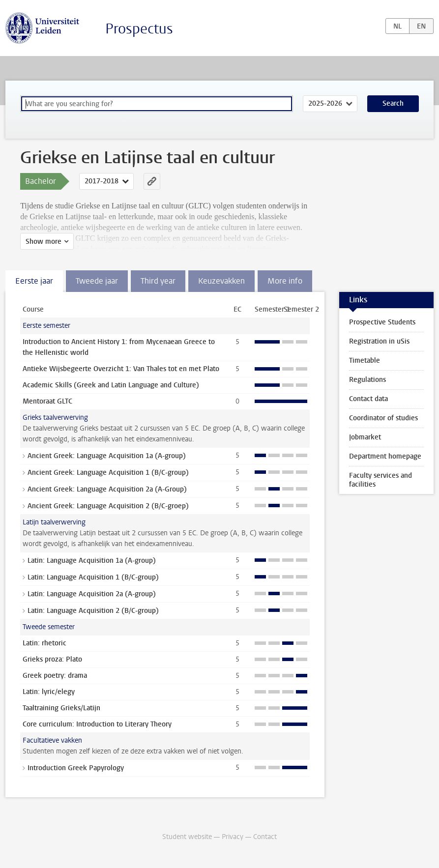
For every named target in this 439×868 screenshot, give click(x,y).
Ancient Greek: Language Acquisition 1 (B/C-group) (108, 473)
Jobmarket (365, 437)
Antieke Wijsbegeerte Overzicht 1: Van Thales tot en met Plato (121, 369)
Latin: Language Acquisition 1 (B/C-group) (93, 577)
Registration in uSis (379, 341)
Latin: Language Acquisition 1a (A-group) (92, 561)
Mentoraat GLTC (47, 401)
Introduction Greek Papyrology (76, 768)
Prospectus (139, 29)
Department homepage (385, 456)
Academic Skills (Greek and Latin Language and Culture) (111, 385)
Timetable (365, 361)
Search (393, 103)
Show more (44, 242)
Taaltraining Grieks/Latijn (61, 708)
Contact (265, 837)
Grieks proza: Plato (52, 659)
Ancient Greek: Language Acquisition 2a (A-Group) (107, 489)
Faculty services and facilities (380, 480)
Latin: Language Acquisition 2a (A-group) (92, 594)
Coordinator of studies (383, 418)
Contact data (368, 399)
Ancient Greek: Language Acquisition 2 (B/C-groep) (108, 506)
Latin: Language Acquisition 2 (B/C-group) (93, 611)
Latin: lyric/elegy (49, 692)
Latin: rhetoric (44, 643)
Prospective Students (382, 322)
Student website (187, 837)
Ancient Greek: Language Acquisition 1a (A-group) (107, 456)
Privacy (233, 837)
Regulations (367, 380)
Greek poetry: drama (55, 676)
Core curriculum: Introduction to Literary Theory (97, 724)
